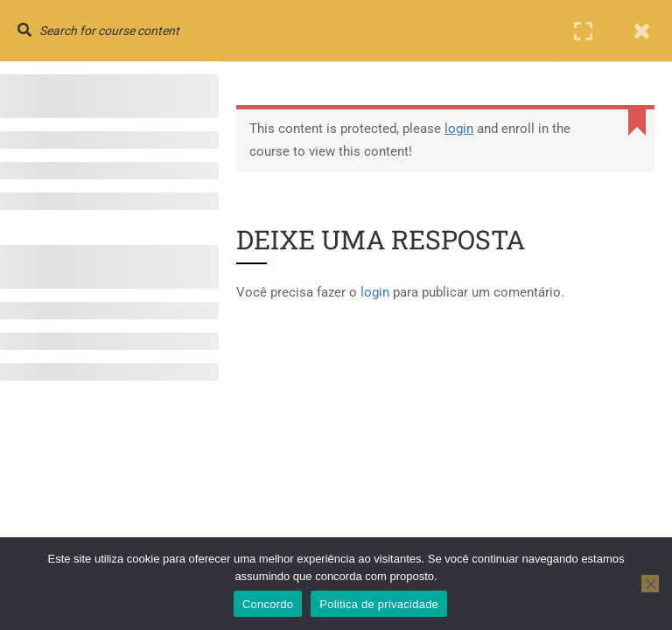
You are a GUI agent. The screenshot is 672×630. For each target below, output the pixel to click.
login (459, 129)
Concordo (268, 604)
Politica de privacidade (379, 604)
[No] (650, 584)
